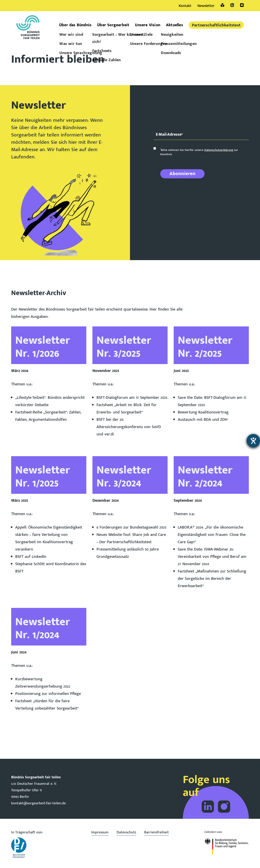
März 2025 (20, 501)
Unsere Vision (148, 25)
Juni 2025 (181, 371)
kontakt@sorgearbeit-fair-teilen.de (38, 803)
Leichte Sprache (222, 5)
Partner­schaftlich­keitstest (216, 25)
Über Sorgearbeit (113, 25)
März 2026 (20, 371)
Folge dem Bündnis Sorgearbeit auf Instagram (224, 807)
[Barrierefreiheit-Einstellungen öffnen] (253, 441)
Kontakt (185, 6)
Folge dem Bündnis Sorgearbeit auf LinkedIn (208, 807)
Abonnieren (182, 174)
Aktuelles (174, 25)
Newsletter (206, 6)
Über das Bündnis (75, 25)
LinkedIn (232, 5)
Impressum (100, 832)
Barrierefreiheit (157, 832)
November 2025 (106, 371)
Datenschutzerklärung (219, 150)
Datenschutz (126, 832)
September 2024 (188, 501)
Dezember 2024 (106, 501)
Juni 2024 (19, 652)
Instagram (242, 5)
